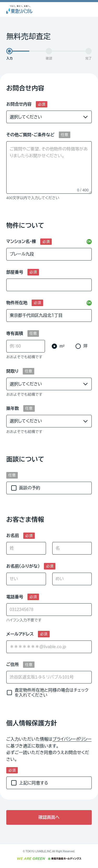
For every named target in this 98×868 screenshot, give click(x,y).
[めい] (72, 579)
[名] (72, 548)
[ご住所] (49, 677)
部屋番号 (15, 272)
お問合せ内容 (19, 104)
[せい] (26, 579)
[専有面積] (26, 346)
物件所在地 (17, 303)
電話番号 (15, 597)
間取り (12, 371)
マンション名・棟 (21, 242)
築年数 (13, 408)
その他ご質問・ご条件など (30, 135)
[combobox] (49, 647)
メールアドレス (20, 634)
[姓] (26, 548)
